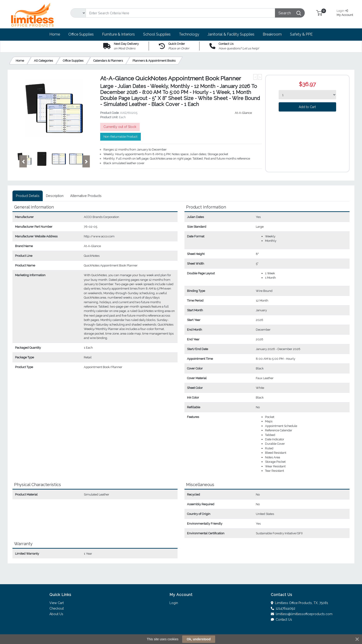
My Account (347, 12)
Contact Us (282, 620)
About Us (56, 614)
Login (174, 603)
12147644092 (283, 608)
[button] (319, 13)
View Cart (57, 603)
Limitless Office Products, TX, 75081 (300, 603)
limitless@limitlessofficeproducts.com (302, 614)
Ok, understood (199, 639)
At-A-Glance (243, 113)
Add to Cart (307, 107)
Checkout (57, 608)
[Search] (180, 13)
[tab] (28, 196)
